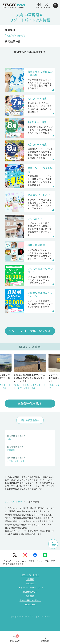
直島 (18, 472)
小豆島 (10, 472)
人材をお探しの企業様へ (30, 613)
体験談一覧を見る (30, 414)
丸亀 (9, 36)
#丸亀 (17, 395)
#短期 (27, 398)
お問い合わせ (30, 617)
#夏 (34, 398)
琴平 (24, 472)
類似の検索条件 (30, 431)
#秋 (5, 398)
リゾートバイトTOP (14, 513)
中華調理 (20, 36)
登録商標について (30, 604)
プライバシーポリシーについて (30, 600)
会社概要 (30, 591)
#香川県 (25, 395)
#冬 (50, 398)
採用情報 (30, 608)
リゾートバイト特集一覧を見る (30, 341)
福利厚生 (30, 595)
